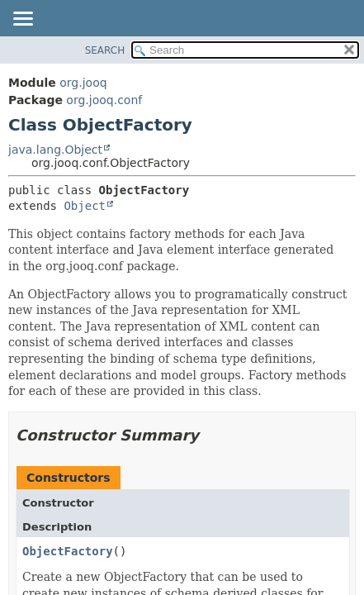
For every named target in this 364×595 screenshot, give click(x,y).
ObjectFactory (68, 551)
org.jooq (83, 83)
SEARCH (105, 50)
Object (85, 206)
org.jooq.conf (104, 100)
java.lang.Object (55, 150)
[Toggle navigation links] (22, 20)
